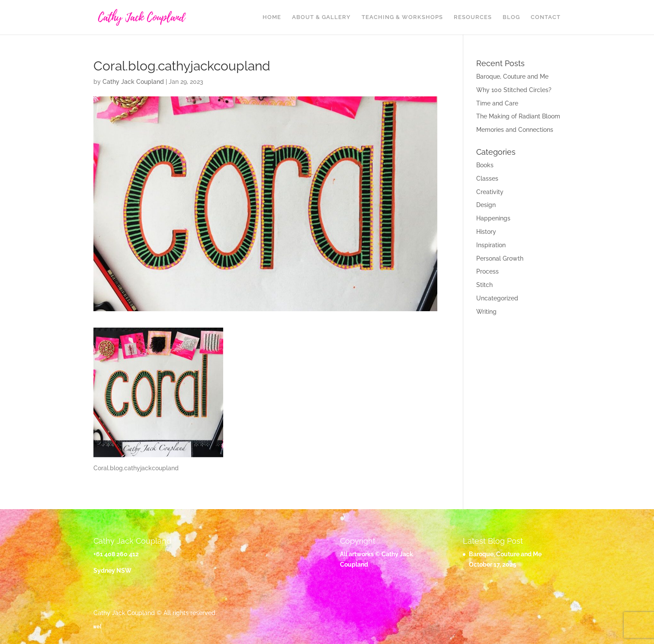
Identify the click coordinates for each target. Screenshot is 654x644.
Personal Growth (500, 258)
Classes (487, 179)
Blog (511, 17)
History (486, 232)
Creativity (490, 192)
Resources (473, 17)
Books (485, 165)
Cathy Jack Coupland (133, 82)
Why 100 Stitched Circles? (514, 90)
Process (487, 271)
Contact (546, 17)
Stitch (484, 285)
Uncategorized (497, 298)
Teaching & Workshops (402, 17)
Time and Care (497, 103)
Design (486, 205)
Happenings (493, 218)
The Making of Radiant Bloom (518, 116)
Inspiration (491, 245)
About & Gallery (321, 17)
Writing (486, 312)
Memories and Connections (515, 130)
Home (272, 17)
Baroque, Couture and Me (512, 77)
